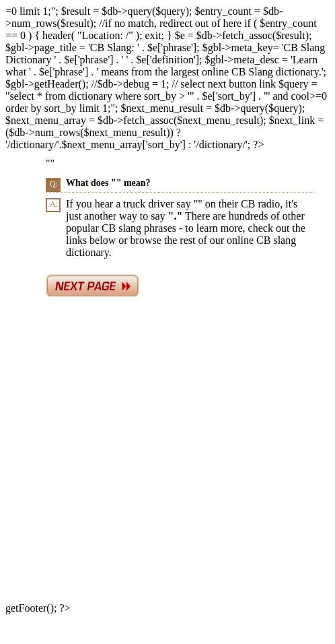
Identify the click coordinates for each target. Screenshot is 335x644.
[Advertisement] (142, 453)
